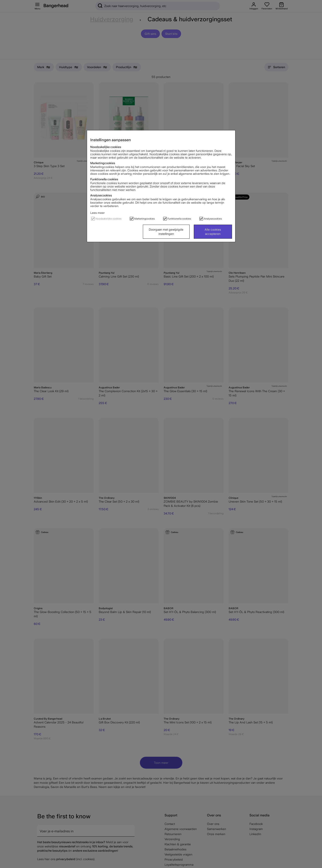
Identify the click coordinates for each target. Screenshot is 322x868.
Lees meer (97, 213)
